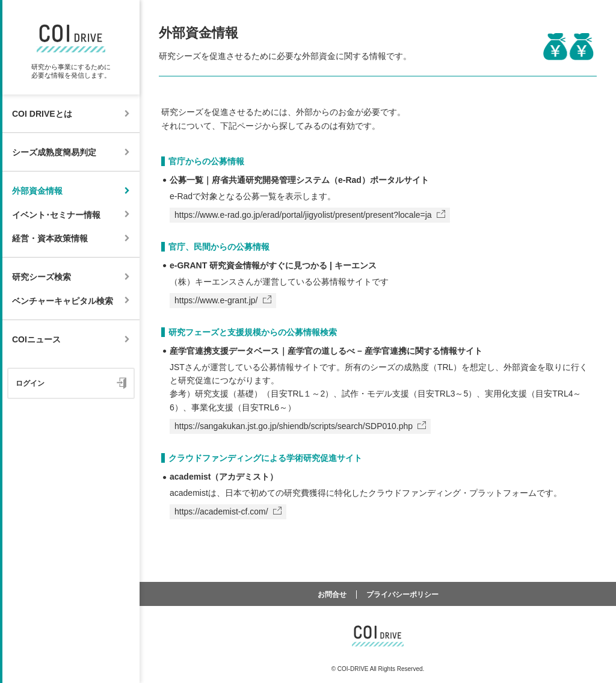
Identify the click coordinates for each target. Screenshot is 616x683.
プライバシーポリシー (402, 595)
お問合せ (332, 595)
